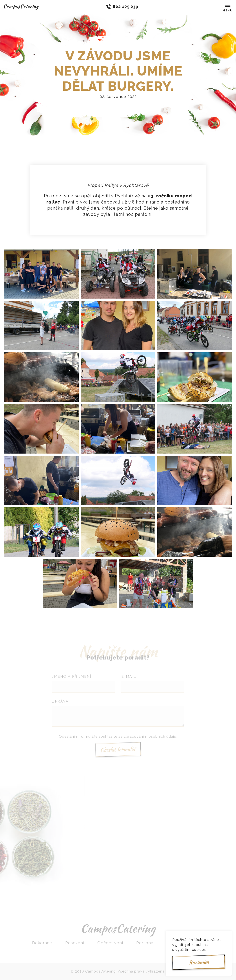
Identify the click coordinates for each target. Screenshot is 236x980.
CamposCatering (21, 6)
